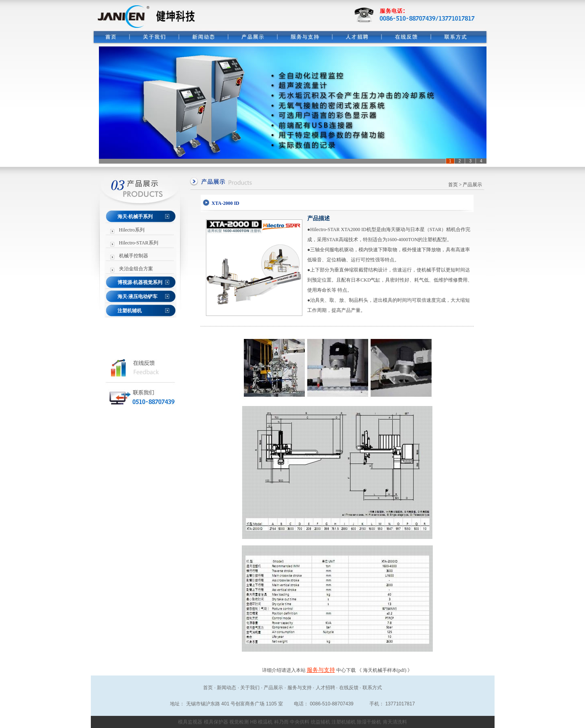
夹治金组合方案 (136, 269)
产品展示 (273, 688)
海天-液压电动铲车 (138, 297)
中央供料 (300, 722)
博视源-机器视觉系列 (140, 282)
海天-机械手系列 (135, 217)
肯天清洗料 (395, 722)
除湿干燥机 (369, 722)
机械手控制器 (134, 256)
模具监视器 (190, 722)
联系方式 (372, 688)
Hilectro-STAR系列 (139, 243)
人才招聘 (325, 688)
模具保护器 (216, 722)
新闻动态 (226, 688)
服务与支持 (321, 670)
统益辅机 (321, 722)
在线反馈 (349, 688)
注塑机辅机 (130, 311)
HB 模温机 (261, 722)
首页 (453, 185)
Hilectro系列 (132, 230)
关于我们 (250, 688)
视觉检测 (239, 722)
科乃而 (281, 722)
